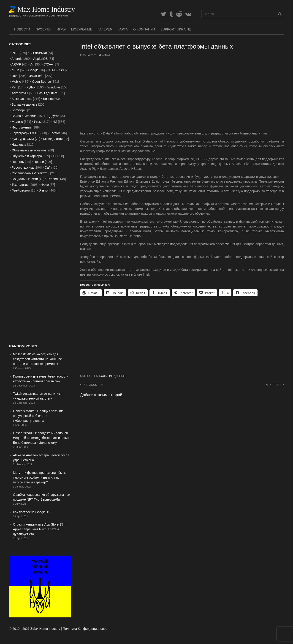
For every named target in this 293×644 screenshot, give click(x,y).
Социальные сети (25, 179)
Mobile (16, 82)
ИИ (55, 122)
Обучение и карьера (27, 156)
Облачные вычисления (29, 150)
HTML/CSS (56, 70)
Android (17, 59)
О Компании (144, 29)
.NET (15, 53)
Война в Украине (24, 116)
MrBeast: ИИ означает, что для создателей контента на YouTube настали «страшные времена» (38, 359)
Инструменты (22, 127)
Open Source (42, 82)
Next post (273, 385)
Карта (123, 29)
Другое (54, 116)
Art (32, 64)
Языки (44, 190)
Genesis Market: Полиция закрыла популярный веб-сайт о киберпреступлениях (38, 416)
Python (32, 87)
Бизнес (48, 99)
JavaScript (37, 76)
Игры (61, 29)
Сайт (48, 167)
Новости (22, 29)
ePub (15, 70)
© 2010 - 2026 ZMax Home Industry (35, 629)
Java (15, 76)
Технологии (20, 185)
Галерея (105, 29)
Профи (39, 162)
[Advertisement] (182, 94)
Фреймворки (21, 190)
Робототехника (23, 167)
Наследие (19, 145)
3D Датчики (38, 53)
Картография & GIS (26, 133)
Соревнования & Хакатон (31, 173)
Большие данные (113, 376)
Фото (45, 185)
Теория (53, 179)
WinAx (106, 55)
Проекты (43, 29)
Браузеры (19, 110)
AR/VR (16, 64)
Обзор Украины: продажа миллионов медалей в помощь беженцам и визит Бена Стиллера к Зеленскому (41, 438)
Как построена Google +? (32, 512)
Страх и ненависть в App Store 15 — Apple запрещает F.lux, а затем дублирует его (40, 529)
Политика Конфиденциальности (87, 629)
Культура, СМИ (23, 139)
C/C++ (48, 64)
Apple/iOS (40, 59)
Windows (54, 87)
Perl (15, 87)
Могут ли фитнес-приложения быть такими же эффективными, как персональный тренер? (39, 477)
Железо (17, 122)
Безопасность (22, 99)
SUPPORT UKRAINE (176, 29)
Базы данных (47, 93)
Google (34, 70)
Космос (55, 133)
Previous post (94, 385)
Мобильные (82, 29)
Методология (53, 139)
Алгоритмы (20, 93)
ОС (55, 156)
